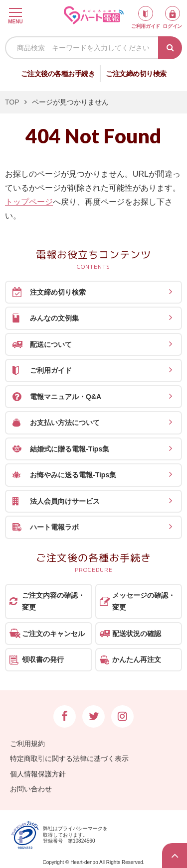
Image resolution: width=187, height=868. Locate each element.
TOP (12, 102)
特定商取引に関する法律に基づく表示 (69, 759)
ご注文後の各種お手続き (58, 74)
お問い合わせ (31, 789)
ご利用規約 (27, 744)
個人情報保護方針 (38, 774)
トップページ (29, 202)
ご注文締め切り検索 (136, 74)
